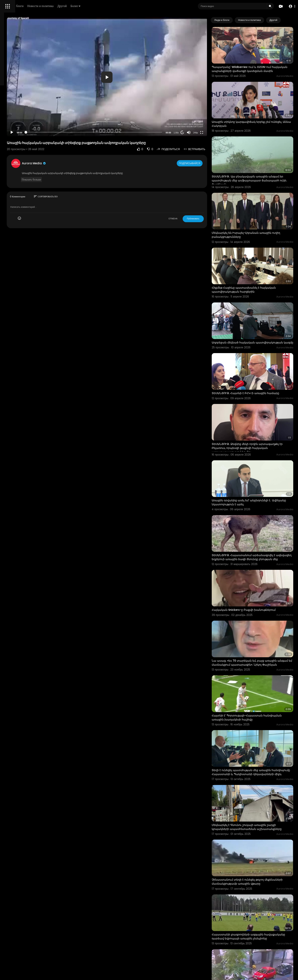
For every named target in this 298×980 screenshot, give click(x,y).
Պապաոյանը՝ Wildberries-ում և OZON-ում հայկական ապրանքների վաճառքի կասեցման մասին (256, 64)
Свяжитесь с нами (24, 129)
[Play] (61, 132)
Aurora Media (83, 163)
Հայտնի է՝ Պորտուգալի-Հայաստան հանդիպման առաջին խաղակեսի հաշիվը (256, 644)
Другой (115, 6)
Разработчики (13, 134)
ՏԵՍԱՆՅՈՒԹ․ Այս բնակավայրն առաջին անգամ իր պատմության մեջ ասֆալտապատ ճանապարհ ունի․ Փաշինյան (259, 162)
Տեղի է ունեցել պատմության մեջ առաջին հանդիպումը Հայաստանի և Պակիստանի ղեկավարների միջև (256, 694)
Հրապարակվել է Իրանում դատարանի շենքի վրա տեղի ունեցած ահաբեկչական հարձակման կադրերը (259, 943)
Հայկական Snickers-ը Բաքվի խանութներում (258, 548)
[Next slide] (288, 20)
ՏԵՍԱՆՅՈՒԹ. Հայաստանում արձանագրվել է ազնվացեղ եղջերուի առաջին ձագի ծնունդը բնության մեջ (258, 502)
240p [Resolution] (210, 133)
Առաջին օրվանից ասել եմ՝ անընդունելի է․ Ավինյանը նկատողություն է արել (256, 452)
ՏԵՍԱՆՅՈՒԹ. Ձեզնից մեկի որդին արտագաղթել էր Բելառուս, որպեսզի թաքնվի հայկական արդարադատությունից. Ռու (259, 405)
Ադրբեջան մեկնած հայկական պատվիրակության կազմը (248, 306)
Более (129, 6)
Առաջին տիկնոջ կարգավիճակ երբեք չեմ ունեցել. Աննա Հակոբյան (256, 112)
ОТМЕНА (188, 219)
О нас (8, 129)
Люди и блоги (68, 6)
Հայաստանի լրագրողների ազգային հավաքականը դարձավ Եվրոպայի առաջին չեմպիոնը (258, 843)
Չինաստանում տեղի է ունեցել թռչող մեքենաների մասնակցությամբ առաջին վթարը (255, 793)
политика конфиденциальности (23, 125)
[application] (139, 77)
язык (25, 134)
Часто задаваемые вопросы (21, 116)
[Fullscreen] (216, 132)
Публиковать (208, 219)
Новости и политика (94, 6)
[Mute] (204, 132)
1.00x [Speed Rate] (191, 133)
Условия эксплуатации (18, 120)
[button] (291, 6)
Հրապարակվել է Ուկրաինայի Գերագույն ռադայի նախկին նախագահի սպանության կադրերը (257, 893)
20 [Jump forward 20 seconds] (197, 133)
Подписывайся (205, 163)
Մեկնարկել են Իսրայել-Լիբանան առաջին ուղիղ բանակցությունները (256, 210)
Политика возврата (16, 111)
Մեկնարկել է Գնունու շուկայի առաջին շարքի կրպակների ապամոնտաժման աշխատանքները (259, 744)
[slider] (126, 132)
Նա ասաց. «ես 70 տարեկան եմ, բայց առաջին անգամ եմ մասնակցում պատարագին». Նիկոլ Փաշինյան (259, 596)
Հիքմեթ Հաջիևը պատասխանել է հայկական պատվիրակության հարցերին (259, 258)
